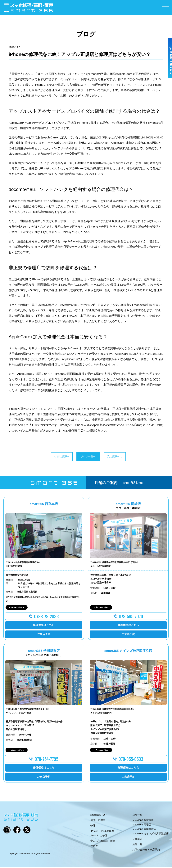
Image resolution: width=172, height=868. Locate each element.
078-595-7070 (131, 617)
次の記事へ (123, 457)
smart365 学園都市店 (144, 830)
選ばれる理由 (98, 822)
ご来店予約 (44, 635)
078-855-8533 (131, 760)
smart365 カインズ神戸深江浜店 (151, 835)
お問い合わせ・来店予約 (146, 851)
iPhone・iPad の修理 (102, 832)
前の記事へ (49, 457)
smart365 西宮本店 (143, 822)
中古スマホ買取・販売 (103, 842)
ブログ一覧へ (86, 457)
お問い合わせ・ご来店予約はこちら (168, 67)
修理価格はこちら (44, 626)
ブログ (94, 847)
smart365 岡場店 (142, 826)
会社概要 (137, 840)
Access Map (18, 609)
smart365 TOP (98, 816)
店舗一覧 (137, 816)
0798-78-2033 (46, 617)
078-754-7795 (46, 760)
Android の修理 (99, 837)
